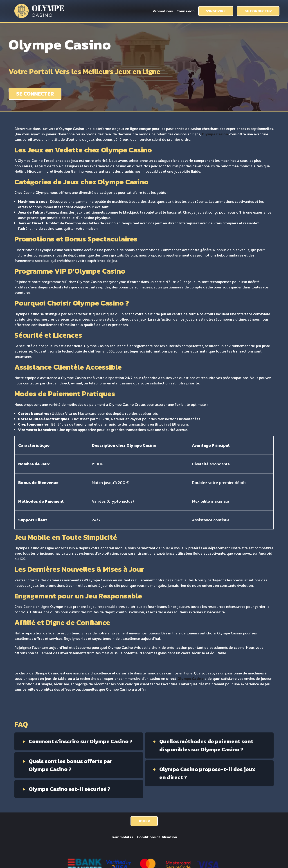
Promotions (163, 11)
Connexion (186, 11)
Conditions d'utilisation (157, 837)
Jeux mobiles (122, 837)
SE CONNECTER (258, 11)
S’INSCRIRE (216, 11)
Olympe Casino (215, 134)
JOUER (144, 821)
